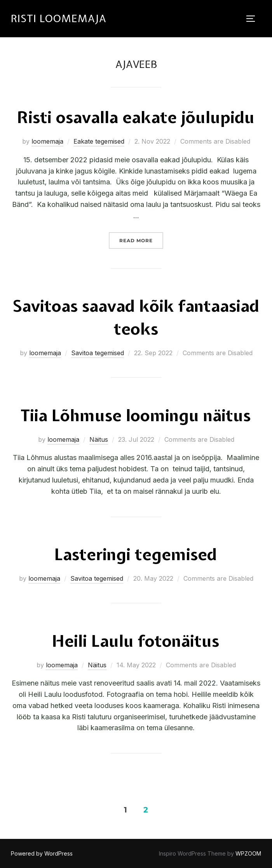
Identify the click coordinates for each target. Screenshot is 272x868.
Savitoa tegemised (98, 353)
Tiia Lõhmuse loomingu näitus (136, 415)
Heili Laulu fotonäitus (136, 641)
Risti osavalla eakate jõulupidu (136, 117)
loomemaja (47, 141)
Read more (141, 238)
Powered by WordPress (42, 853)
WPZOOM (248, 853)
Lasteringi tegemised (136, 554)
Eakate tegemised (99, 141)
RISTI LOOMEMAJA (59, 18)
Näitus (99, 439)
